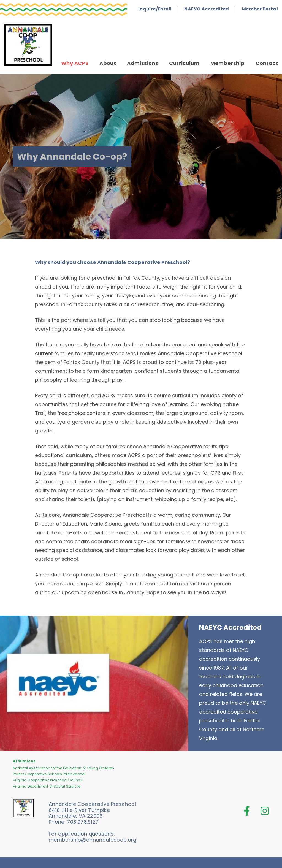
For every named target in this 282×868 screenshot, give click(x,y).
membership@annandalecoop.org (93, 840)
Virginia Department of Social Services (47, 786)
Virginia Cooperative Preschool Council (48, 780)
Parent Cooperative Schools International (49, 774)
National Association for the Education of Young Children (64, 768)
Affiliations (24, 761)
